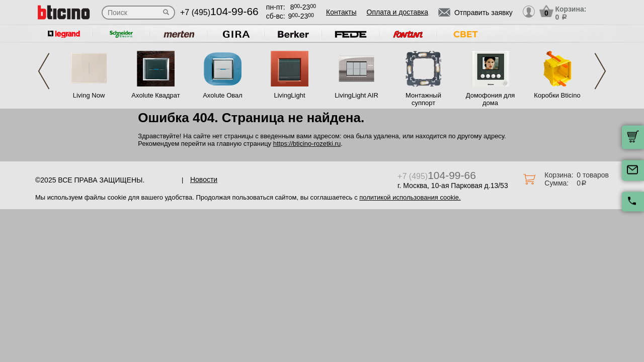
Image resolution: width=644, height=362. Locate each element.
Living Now (89, 95)
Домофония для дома (491, 99)
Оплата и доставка (397, 12)
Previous (44, 71)
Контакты (341, 12)
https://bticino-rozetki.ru (307, 144)
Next (600, 71)
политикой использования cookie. (410, 197)
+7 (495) (219, 12)
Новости (204, 179)
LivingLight (289, 95)
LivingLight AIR (356, 95)
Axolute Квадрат (155, 95)
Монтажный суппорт (423, 99)
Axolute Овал (223, 95)
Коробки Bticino (557, 95)
